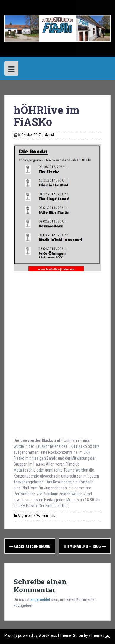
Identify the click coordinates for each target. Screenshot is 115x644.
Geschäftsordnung (30, 546)
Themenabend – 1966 (85, 546)
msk (52, 135)
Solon (78, 635)
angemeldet (40, 599)
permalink (47, 516)
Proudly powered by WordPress (31, 635)
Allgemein (25, 516)
